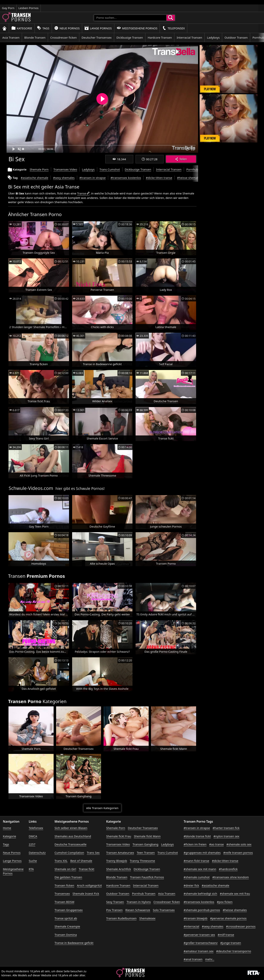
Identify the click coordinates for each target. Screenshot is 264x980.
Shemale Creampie (67, 926)
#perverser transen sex (199, 935)
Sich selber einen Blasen (71, 828)
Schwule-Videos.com (31, 488)
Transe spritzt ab (66, 918)
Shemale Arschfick (119, 869)
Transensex (62, 893)
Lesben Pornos (29, 8)
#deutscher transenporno (234, 951)
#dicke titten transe (159, 178)
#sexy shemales (64, 178)
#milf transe (226, 935)
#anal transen (193, 959)
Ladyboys (213, 37)
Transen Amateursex (120, 853)
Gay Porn (8, 8)
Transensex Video (65, 169)
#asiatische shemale (35, 178)
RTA (31, 869)
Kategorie (22, 28)
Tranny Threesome (142, 861)
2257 (32, 844)
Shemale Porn (39, 169)
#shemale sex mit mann (200, 869)
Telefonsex (173, 28)
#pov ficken (225, 902)
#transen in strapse (93, 178)
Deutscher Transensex (97, 37)
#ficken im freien (195, 844)
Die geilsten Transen (68, 877)
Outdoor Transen (236, 37)
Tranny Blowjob (117, 861)
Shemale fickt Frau (119, 836)
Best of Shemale (81, 861)
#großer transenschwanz (201, 943)
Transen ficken (64, 885)
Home (7, 828)
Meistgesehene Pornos (137, 28)
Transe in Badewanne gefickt (74, 943)
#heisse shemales (189, 178)
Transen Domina (66, 935)
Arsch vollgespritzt (89, 885)
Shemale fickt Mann (147, 836)
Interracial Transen (189, 37)
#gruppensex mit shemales (202, 853)
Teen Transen (146, 853)
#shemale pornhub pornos (202, 910)
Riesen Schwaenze (138, 910)
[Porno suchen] (130, 18)
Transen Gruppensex (69, 910)
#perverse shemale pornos (228, 918)
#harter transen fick (226, 828)
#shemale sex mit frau (235, 893)
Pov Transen (114, 910)
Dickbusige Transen (130, 37)
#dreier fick (191, 885)
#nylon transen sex (226, 836)
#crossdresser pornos (241, 926)
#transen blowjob (195, 918)
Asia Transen (11, 37)
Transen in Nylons (139, 902)
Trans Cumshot (110, 169)
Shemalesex (147, 918)
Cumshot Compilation (69, 853)
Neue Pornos (67, 28)
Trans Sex (93, 853)
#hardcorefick (228, 869)
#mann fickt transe (196, 861)
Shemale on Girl (65, 869)
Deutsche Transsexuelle (71, 844)
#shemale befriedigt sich (200, 893)
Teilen (181, 159)
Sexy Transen (115, 902)
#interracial (191, 926)
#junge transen (231, 943)
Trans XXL (61, 861)
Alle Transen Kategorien (102, 808)
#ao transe (217, 844)
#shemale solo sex (239, 844)
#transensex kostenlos (126, 178)
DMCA (33, 836)
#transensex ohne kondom (231, 877)
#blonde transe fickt (197, 836)
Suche (33, 861)
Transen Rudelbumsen (121, 918)
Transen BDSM (65, 902)
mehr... (210, 959)
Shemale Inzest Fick (86, 893)
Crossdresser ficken (64, 37)
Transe (82, 193)
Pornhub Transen (198, 169)
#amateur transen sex (199, 951)
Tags (43, 28)
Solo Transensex (164, 910)
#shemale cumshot (197, 877)
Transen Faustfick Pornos (147, 877)
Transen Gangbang (145, 844)
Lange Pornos (98, 28)
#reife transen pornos (238, 853)
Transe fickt (86, 869)
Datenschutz (37, 853)
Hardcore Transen (160, 37)
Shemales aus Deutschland (73, 836)
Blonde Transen (35, 37)
